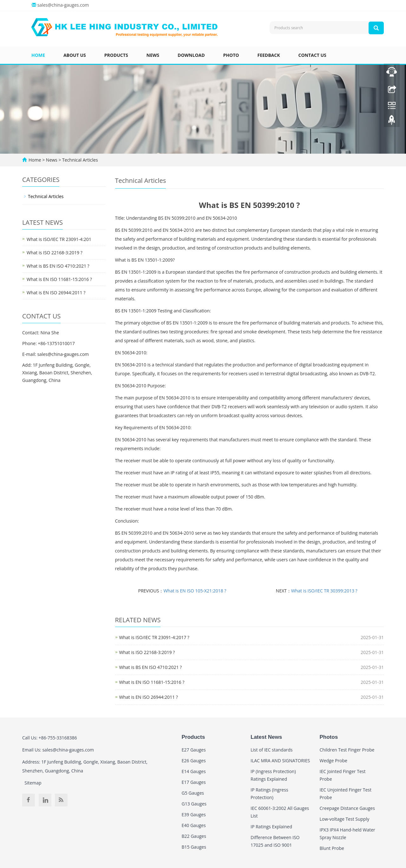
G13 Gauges (194, 804)
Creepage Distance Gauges (347, 808)
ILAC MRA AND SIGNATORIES (280, 761)
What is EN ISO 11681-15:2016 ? (152, 682)
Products (116, 55)
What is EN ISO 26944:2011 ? (149, 697)
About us (75, 55)
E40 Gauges (194, 825)
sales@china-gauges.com (63, 5)
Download (191, 55)
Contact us (312, 55)
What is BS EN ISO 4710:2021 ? (151, 667)
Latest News (266, 737)
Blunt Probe (332, 848)
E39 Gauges (194, 815)
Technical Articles (79, 160)
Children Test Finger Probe (347, 750)
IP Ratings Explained (271, 827)
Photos (329, 737)
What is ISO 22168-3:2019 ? (147, 652)
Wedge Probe (334, 761)
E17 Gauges (194, 782)
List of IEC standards (272, 750)
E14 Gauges (194, 771)
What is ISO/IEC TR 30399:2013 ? (324, 591)
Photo (231, 55)
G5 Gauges (193, 793)
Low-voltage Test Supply (345, 819)
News (153, 55)
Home (38, 55)
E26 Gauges (194, 761)
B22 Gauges (194, 836)
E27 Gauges (194, 750)
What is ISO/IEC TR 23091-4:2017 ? (154, 637)
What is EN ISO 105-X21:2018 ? (195, 591)
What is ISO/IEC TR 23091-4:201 (59, 239)
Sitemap (33, 783)
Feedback (268, 55)
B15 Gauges (194, 847)
